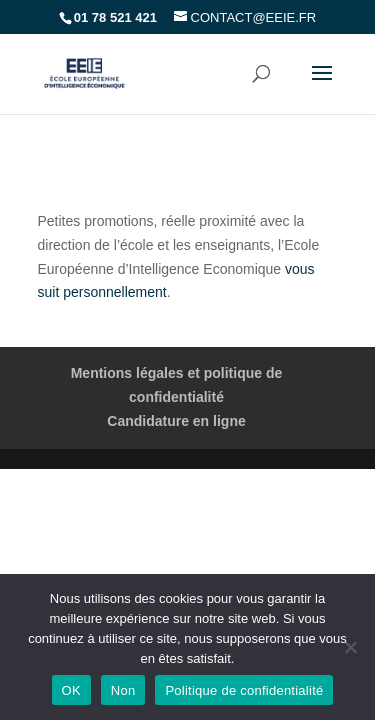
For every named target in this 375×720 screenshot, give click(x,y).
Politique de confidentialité (244, 690)
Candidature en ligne (176, 421)
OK (71, 690)
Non (123, 690)
